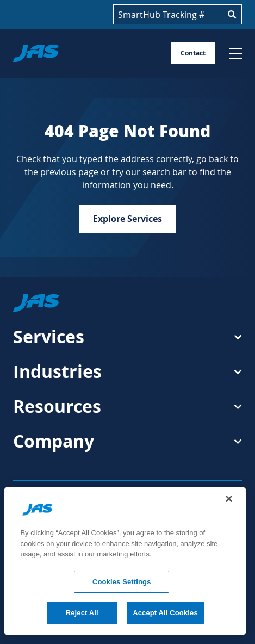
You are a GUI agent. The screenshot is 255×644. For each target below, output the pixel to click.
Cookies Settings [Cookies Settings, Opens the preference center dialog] (122, 582)
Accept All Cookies (165, 613)
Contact (193, 53)
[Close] (229, 499)
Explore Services (128, 219)
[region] (125, 561)
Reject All (82, 613)
